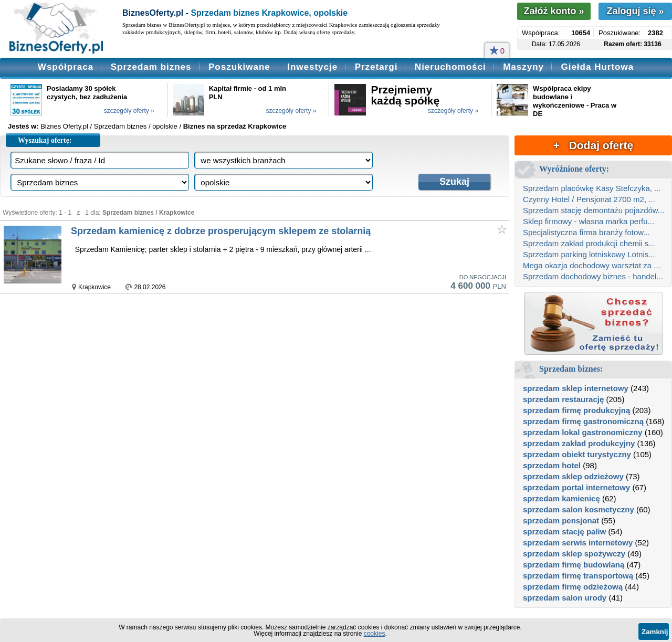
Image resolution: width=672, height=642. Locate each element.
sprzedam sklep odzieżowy (573, 476)
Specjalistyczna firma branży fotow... (586, 232)
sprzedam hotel (552, 465)
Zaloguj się (635, 11)
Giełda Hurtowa (597, 67)
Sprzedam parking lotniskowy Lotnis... (589, 254)
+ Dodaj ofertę (593, 145)
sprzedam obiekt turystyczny (577, 454)
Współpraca (66, 67)
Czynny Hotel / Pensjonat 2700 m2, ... (589, 199)
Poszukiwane (239, 67)
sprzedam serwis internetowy (578, 543)
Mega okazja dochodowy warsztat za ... (592, 265)
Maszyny (523, 67)
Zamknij (655, 632)
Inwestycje (312, 67)
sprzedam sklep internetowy (576, 388)
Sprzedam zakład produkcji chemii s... (589, 243)
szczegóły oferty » (129, 111)
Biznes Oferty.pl (64, 126)
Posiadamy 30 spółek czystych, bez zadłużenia (87, 93)
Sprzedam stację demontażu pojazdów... (594, 210)
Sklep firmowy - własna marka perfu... (589, 221)
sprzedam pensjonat (561, 520)
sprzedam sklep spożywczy (574, 554)
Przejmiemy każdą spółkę (405, 95)
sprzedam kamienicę (561, 498)
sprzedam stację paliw (564, 532)
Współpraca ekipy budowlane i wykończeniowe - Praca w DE (575, 101)
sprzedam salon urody (565, 598)
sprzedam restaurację (563, 399)
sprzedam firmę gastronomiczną (583, 421)
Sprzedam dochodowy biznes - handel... (593, 276)
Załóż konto (554, 11)
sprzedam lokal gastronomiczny (583, 432)
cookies (375, 634)
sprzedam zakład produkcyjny (579, 443)
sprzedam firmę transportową (578, 576)
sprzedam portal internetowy (576, 487)
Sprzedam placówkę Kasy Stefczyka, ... (592, 188)
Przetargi (376, 67)
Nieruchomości (450, 67)
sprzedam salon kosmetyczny (579, 509)
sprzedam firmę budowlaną (574, 565)
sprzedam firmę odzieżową (573, 587)
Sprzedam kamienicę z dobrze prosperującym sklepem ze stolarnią (221, 231)
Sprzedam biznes (151, 67)
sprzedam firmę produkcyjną (576, 410)
